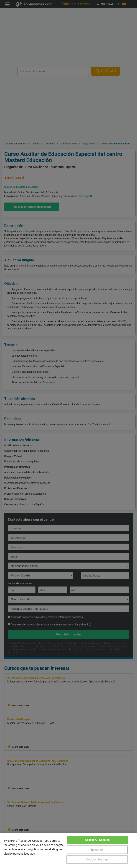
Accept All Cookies (97, 840)
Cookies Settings (97, 860)
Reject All (97, 850)
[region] (68, 850)
